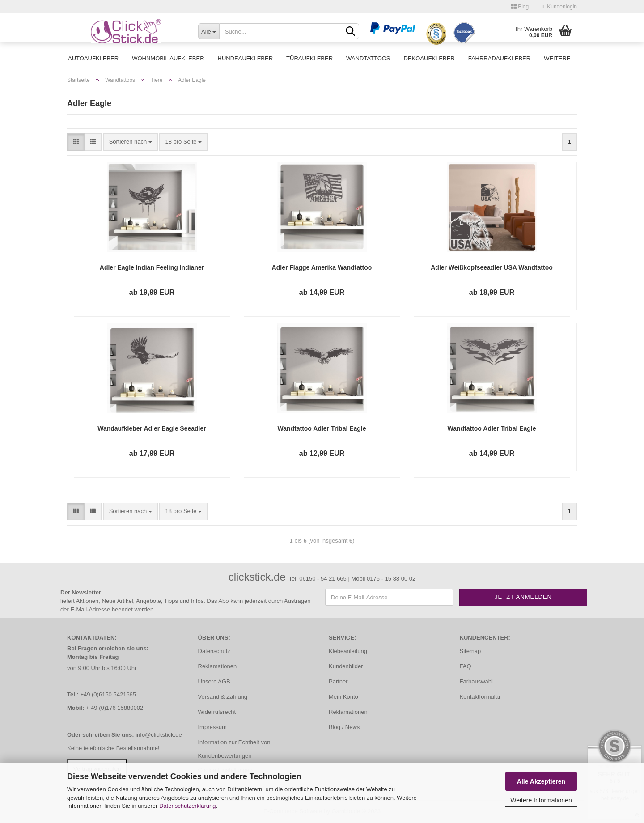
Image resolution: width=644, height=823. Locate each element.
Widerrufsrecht (217, 712)
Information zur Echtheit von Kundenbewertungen (234, 749)
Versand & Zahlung (223, 697)
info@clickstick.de (159, 735)
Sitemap (470, 651)
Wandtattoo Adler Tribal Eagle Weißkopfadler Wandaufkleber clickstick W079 (492, 429)
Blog (520, 7)
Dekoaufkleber (429, 58)
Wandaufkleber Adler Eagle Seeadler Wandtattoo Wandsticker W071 (152, 429)
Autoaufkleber (93, 58)
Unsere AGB (214, 681)
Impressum (212, 727)
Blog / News (344, 727)
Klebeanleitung (348, 651)
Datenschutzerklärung (187, 806)
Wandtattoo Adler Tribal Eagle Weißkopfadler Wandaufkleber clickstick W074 (322, 429)
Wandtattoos (368, 58)
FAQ (466, 666)
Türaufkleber (309, 58)
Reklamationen (218, 666)
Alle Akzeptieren (541, 781)
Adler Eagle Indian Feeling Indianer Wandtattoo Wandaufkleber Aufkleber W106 (152, 268)
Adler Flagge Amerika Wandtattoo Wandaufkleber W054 (322, 268)
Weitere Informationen (541, 800)
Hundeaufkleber (246, 58)
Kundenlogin (559, 7)
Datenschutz (214, 651)
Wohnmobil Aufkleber (168, 58)
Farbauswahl (476, 681)
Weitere (557, 58)
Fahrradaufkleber (499, 58)
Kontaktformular (480, 697)
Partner (338, 681)
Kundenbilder (346, 666)
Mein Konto (343, 697)
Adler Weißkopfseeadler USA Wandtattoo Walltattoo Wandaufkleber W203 (492, 268)
